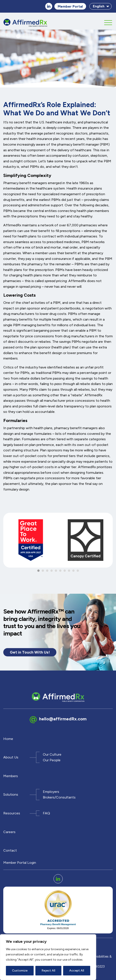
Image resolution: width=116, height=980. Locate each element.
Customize (20, 971)
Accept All (77, 971)
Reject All (48, 971)
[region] (48, 957)
